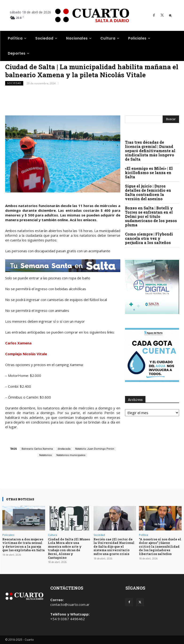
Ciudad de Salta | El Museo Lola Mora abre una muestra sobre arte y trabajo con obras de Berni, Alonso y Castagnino (69, 548)
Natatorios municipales (71, 455)
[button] (170, 16)
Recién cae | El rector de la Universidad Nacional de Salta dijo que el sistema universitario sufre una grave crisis (114, 546)
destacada (64, 449)
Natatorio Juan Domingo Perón (95, 449)
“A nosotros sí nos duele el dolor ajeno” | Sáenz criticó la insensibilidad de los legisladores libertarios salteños (160, 546)
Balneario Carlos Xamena (37, 449)
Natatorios (45, 455)
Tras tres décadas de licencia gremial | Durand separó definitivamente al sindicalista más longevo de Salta (150, 151)
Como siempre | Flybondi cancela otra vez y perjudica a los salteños (149, 238)
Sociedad (14, 83)
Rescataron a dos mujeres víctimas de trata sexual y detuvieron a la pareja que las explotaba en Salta (23, 545)
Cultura (53, 535)
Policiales (8, 535)
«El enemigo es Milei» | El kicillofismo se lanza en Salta (149, 173)
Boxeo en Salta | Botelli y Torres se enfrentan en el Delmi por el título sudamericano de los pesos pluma (151, 216)
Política (143, 535)
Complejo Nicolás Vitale (26, 354)
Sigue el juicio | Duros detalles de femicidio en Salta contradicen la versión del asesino (148, 192)
